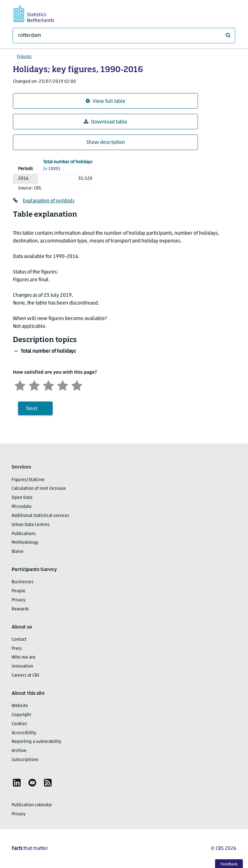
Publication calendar (32, 805)
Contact (19, 640)
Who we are (24, 657)
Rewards (20, 609)
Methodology (25, 543)
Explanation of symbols (49, 201)
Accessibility (24, 733)
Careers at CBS (26, 675)
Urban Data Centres (31, 525)
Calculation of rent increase (39, 489)
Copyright (21, 715)
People (19, 591)
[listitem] (17, 783)
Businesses (23, 582)
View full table (106, 101)
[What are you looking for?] (124, 36)
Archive (19, 751)
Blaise (18, 552)
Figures (24, 57)
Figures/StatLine (28, 480)
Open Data (22, 498)
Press (17, 649)
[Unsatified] (34, 385)
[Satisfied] (63, 385)
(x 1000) (68, 165)
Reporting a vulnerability (36, 742)
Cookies (19, 724)
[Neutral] (48, 385)
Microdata (21, 507)
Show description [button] (106, 143)
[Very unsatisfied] (20, 385)
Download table (105, 122)
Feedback (229, 864)
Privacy (19, 600)
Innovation (22, 666)
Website (20, 706)
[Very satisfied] (77, 385)
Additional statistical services (41, 516)
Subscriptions (25, 760)
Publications (24, 534)
